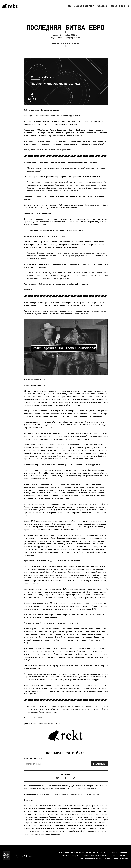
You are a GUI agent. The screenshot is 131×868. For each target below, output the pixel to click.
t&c (69, 6)
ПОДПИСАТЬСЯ (23, 856)
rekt (98, 852)
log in (125, 6)
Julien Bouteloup (120, 859)
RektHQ (99, 859)
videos (78, 6)
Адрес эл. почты (33, 758)
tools (114, 6)
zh (65, 46)
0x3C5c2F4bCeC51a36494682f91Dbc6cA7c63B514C (77, 794)
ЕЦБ (53, 38)
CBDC (60, 38)
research (102, 6)
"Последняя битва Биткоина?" (37, 116)
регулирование (73, 38)
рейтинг (89, 6)
